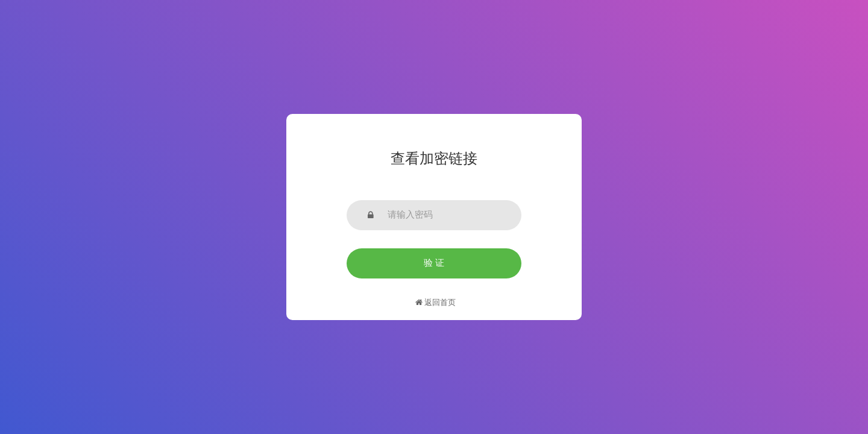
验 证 (434, 263)
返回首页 (436, 302)
